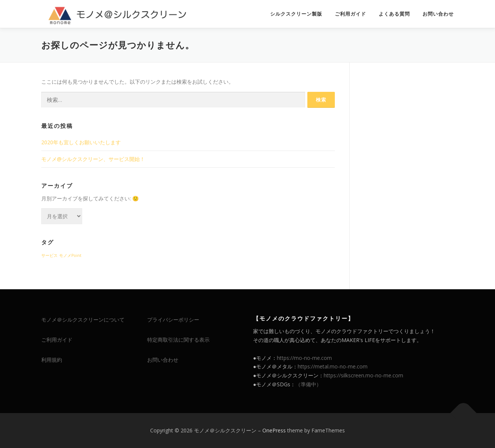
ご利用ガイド (350, 14)
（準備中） (308, 384)
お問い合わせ (438, 14)
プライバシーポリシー (173, 320)
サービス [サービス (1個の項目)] (49, 255)
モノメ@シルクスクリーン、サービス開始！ (93, 159)
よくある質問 (394, 14)
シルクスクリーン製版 (296, 14)
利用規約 (52, 360)
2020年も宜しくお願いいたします (81, 142)
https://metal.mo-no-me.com (333, 366)
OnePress (274, 430)
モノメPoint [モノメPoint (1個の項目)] (70, 255)
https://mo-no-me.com (304, 358)
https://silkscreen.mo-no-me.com (363, 375)
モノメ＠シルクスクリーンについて (83, 320)
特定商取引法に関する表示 (178, 340)
